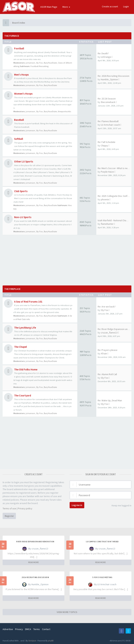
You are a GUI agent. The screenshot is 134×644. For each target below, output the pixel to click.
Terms (37, 629)
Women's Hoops (23, 94)
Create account (110, 6)
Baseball (19, 120)
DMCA (28, 629)
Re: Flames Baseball (108, 121)
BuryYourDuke (50, 63)
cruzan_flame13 (109, 333)
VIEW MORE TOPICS (67, 612)
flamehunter (107, 224)
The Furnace (12, 36)
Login (126, 6)
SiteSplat (32, 641)
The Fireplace (12, 289)
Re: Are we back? (107, 307)
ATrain (104, 353)
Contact (46, 629)
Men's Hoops (21, 75)
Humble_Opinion (109, 79)
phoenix (105, 199)
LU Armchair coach (110, 125)
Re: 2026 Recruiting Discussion (113, 76)
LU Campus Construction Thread (102, 542)
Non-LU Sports (23, 217)
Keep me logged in (120, 506)
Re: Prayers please (108, 350)
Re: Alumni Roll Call (107, 374)
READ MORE (33, 562)
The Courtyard (23, 395)
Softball (19, 139)
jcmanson (30, 63)
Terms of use (9, 508)
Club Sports (21, 191)
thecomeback (108, 102)
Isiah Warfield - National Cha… (113, 220)
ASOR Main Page (49, 7)
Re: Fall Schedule (107, 142)
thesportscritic (65, 111)
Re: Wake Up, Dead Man (110, 400)
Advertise (8, 629)
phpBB (51, 641)
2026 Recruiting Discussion (35, 577)
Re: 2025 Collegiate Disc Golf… (114, 196)
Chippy (104, 146)
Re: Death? (103, 53)
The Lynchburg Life (25, 328)
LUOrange (106, 57)
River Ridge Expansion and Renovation (35, 542)
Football (19, 48)
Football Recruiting (40, 66)
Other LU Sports (24, 161)
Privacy (19, 629)
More (66, 7)
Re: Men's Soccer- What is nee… (114, 168)
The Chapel (21, 347)
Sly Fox (39, 63)
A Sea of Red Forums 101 (28, 302)
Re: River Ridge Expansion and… (114, 329)
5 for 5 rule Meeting (102, 577)
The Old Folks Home (26, 369)
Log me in (77, 505)
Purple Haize (107, 172)
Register (9, 516)
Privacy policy (25, 508)
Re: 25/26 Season (107, 99)
